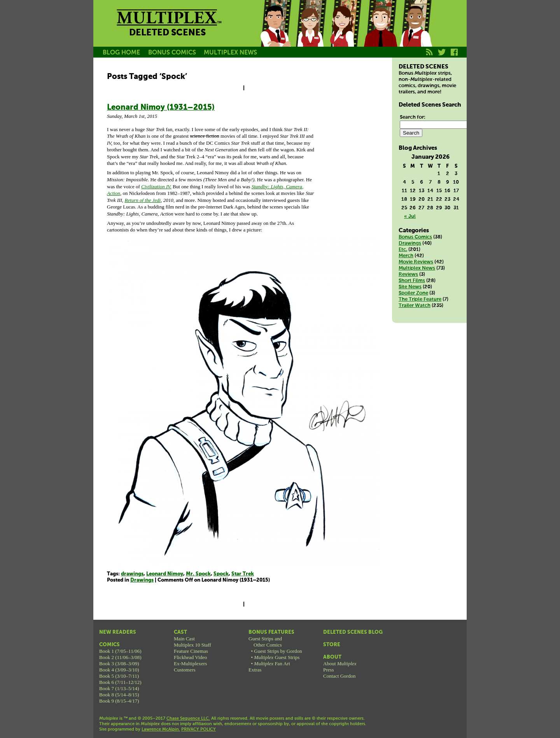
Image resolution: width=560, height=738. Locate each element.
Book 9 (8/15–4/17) (119, 701)
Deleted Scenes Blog (353, 632)
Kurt (380, 32)
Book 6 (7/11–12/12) (120, 682)
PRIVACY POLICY (199, 729)
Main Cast (184, 639)
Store (332, 645)
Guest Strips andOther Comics (265, 642)
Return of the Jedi (143, 200)
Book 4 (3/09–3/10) (119, 670)
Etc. (403, 250)
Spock (221, 574)
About (332, 657)
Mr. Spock (198, 574)
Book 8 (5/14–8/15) (119, 695)
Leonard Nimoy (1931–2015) (161, 108)
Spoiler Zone (413, 293)
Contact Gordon (339, 676)
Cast (180, 632)
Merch (406, 256)
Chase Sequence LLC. (188, 719)
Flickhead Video (190, 657)
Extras (255, 670)
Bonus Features (271, 632)
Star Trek (243, 574)
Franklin (415, 32)
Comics (109, 645)
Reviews (408, 274)
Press (328, 670)
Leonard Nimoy (165, 574)
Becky (310, 32)
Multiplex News (417, 268)
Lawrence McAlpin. (161, 729)
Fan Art (272, 663)
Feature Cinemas (191, 651)
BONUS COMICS (172, 53)
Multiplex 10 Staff (192, 645)
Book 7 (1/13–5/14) (119, 688)
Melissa (345, 32)
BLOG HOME (121, 53)
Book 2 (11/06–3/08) (120, 657)
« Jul (410, 216)
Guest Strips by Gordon (278, 651)
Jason (275, 32)
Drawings (142, 580)
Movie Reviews (416, 262)
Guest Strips (277, 657)
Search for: (413, 117)
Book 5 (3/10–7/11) (119, 676)
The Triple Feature (420, 299)
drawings (132, 574)
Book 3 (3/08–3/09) (119, 663)
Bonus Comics (415, 237)
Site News (410, 287)
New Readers (118, 632)
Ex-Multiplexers (190, 663)
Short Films (412, 281)
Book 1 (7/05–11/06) (120, 651)
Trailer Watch (415, 306)
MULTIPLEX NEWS (230, 53)
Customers (185, 670)
